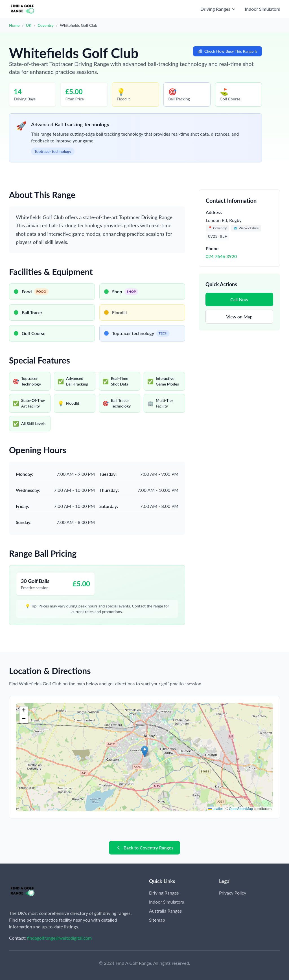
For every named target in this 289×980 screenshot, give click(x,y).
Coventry (46, 25)
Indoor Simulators (262, 9)
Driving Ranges (164, 893)
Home (14, 25)
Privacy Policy (233, 893)
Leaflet (215, 809)
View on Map (239, 317)
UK (29, 25)
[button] (145, 751)
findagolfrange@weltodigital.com (60, 938)
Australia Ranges (165, 911)
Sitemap (157, 920)
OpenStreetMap (241, 809)
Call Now (239, 299)
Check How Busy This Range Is (227, 51)
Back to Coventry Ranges (144, 848)
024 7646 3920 (221, 256)
